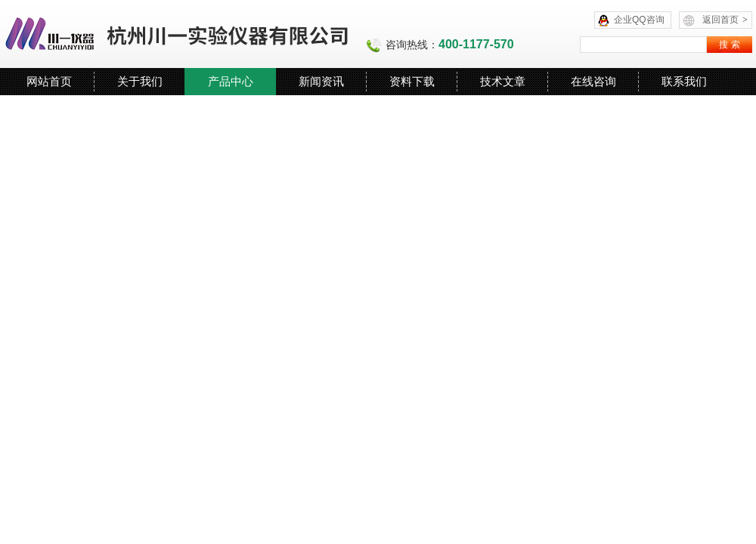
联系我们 (684, 81)
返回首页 (725, 20)
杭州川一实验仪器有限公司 (178, 34)
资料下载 (412, 81)
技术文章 (503, 81)
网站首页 (49, 81)
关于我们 (140, 81)
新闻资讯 (321, 81)
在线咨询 (593, 81)
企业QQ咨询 (639, 20)
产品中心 (231, 81)
